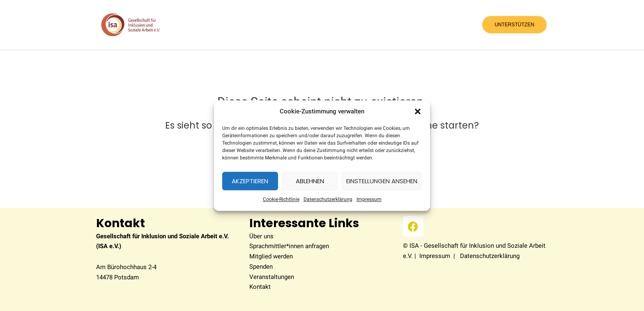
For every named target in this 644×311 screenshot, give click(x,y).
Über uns (261, 236)
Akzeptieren (250, 181)
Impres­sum (369, 200)
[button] (418, 111)
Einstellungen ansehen (382, 181)
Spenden (261, 267)
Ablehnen (310, 181)
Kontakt (260, 287)
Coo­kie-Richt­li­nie (281, 200)
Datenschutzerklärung (328, 200)
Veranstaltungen (272, 277)
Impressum (435, 256)
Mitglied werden (271, 256)
